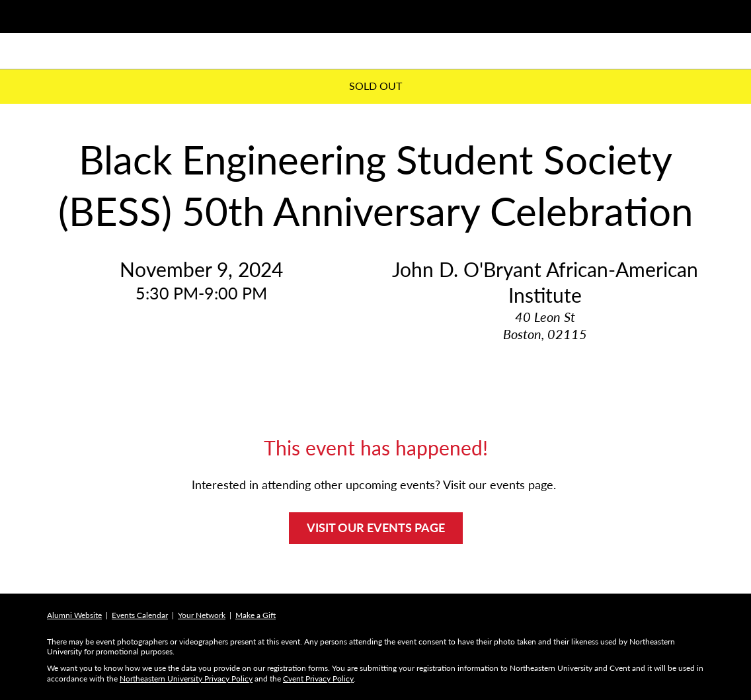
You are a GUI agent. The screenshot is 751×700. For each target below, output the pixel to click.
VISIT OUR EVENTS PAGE (376, 527)
